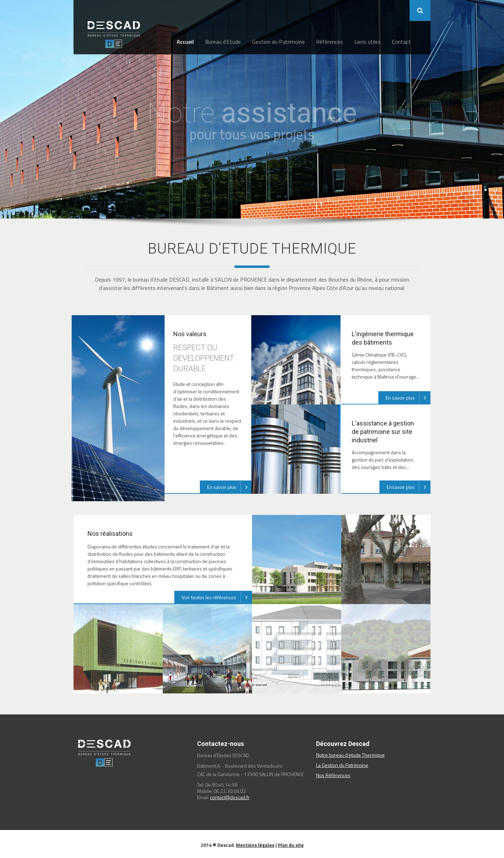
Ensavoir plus (409, 487)
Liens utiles (367, 42)
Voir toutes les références (217, 597)
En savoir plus (230, 487)
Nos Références (333, 775)
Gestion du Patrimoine (278, 42)
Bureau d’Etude (223, 42)
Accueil (185, 42)
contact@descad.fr (230, 797)
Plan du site (291, 845)
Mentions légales (255, 845)
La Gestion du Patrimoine (342, 765)
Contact (401, 42)
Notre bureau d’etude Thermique (350, 755)
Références (330, 42)
